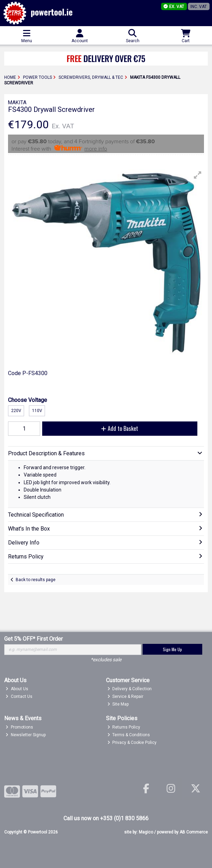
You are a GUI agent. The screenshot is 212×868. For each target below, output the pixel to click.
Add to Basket (120, 428)
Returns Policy (124, 727)
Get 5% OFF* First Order (33, 639)
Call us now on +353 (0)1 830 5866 (106, 818)
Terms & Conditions (129, 735)
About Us (17, 689)
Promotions (19, 727)
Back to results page (36, 580)
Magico (146, 832)
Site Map (118, 704)
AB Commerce (194, 832)
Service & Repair (126, 696)
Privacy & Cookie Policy (132, 743)
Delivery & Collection (130, 689)
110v (37, 411)
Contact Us (19, 696)
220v (16, 411)
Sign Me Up (172, 649)
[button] (198, 175)
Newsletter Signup (26, 735)
